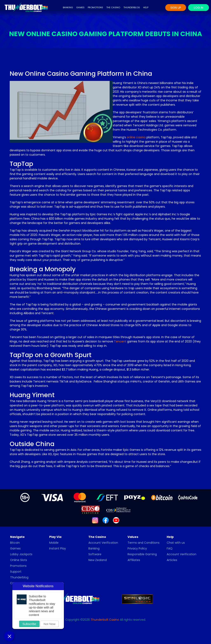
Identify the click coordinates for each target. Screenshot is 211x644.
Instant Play (58, 548)
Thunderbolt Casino (105, 620)
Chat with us (176, 543)
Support (16, 572)
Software (95, 554)
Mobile (54, 543)
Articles (172, 560)
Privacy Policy (137, 548)
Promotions (95, 7)
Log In (199, 8)
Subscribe (29, 624)
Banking (68, 7)
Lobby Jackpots (21, 554)
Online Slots (19, 560)
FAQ (170, 548)
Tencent (120, 341)
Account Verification (103, 543)
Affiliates (134, 560)
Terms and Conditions (144, 543)
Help (146, 7)
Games (80, 7)
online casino (136, 137)
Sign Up (176, 8)
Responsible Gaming (142, 554)
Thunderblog (132, 7)
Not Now (50, 624)
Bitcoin (15, 543)
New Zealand (98, 560)
